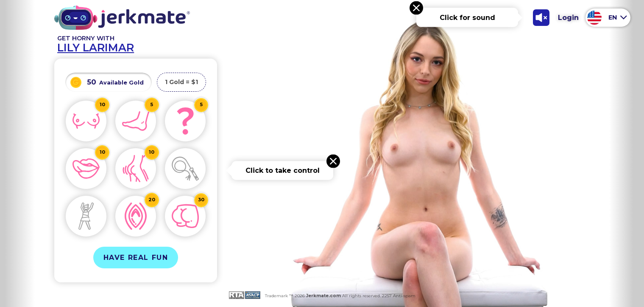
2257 (386, 296)
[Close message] (416, 8)
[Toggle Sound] (541, 17)
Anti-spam (404, 296)
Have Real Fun (136, 258)
